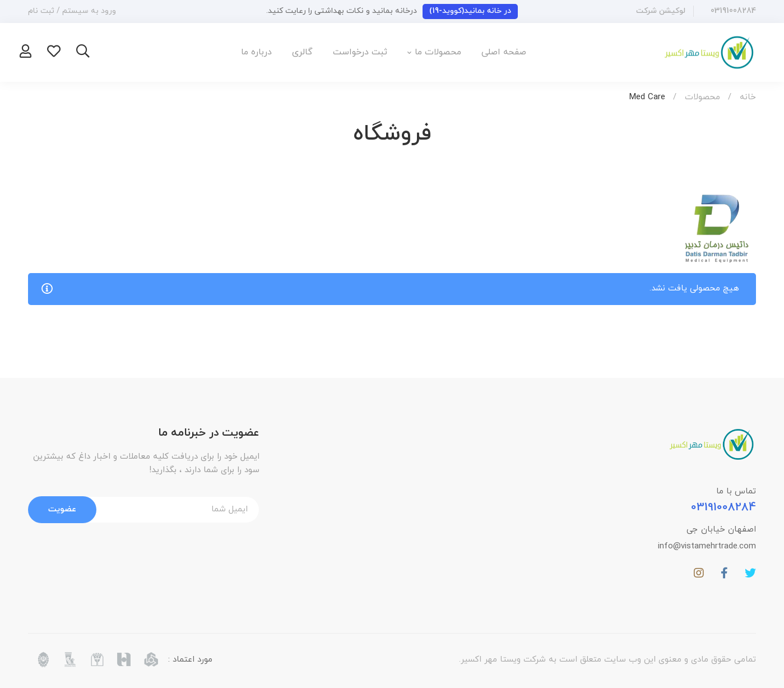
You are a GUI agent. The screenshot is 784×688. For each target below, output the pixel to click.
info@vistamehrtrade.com (707, 546)
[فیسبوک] (724, 573)
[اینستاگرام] (699, 573)
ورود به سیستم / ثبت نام (72, 11)
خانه (748, 97)
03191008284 (723, 507)
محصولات (702, 97)
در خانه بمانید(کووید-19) (470, 11)
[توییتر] (750, 573)
